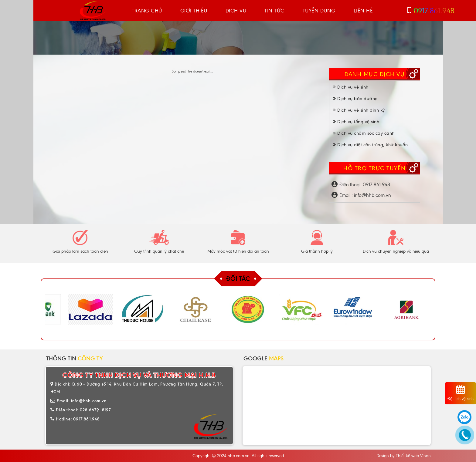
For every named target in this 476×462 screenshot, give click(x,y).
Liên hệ (363, 11)
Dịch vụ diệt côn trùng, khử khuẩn (371, 145)
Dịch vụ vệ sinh (351, 87)
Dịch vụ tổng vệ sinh (356, 122)
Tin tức (274, 11)
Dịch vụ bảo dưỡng (355, 99)
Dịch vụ (236, 11)
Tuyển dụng (319, 11)
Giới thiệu (194, 11)
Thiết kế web (407, 456)
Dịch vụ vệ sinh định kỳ (359, 110)
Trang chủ (147, 11)
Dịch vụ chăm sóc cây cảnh (364, 133)
